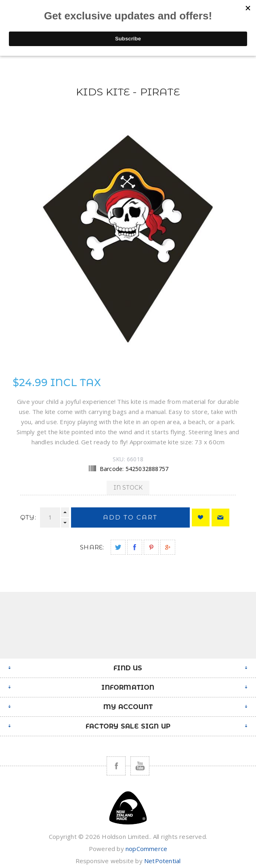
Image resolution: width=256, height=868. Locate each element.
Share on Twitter (118, 547)
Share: (92, 547)
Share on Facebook (135, 547)
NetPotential (162, 861)
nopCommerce (146, 849)
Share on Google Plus (168, 547)
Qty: (28, 517)
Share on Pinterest (151, 547)
